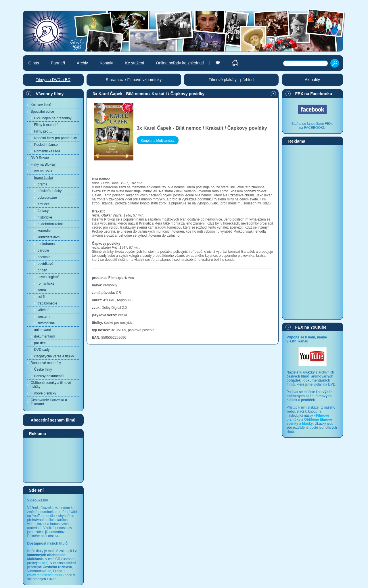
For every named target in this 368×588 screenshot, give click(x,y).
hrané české (44, 178)
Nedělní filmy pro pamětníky (56, 138)
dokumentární (45, 336)
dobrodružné (47, 198)
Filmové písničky (44, 393)
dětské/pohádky (50, 191)
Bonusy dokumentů (49, 376)
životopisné (46, 323)
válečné (44, 310)
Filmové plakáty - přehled (231, 80)
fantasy (43, 211)
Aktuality (312, 80)
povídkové (46, 264)
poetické (44, 257)
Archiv (82, 63)
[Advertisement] (53, 460)
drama (43, 184)
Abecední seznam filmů (53, 420)
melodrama (46, 244)
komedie (44, 231)
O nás (34, 63)
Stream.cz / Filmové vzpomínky (134, 80)
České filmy (43, 369)
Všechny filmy (50, 94)
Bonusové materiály (46, 363)
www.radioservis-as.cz (46, 575)
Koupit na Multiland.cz (158, 141)
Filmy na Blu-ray (43, 164)
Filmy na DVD (41, 171)
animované (43, 330)
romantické (46, 284)
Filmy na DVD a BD (53, 80)
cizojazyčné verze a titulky (54, 356)
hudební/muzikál (50, 224)
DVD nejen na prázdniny (53, 118)
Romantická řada (47, 151)
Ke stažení (135, 63)
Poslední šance (46, 145)
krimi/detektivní (49, 237)
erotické (44, 204)
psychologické (48, 277)
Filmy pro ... (43, 131)
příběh (43, 270)
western (44, 317)
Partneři (58, 63)
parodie (43, 250)
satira (42, 290)
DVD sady (42, 350)
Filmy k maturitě (46, 125)
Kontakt (107, 63)
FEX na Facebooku (314, 94)
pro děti (40, 343)
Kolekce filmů (41, 105)
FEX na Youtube (311, 327)
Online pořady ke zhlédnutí (180, 63)
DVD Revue (40, 158)
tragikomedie (48, 303)
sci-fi (41, 297)
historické (45, 217)
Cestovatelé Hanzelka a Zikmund (49, 402)
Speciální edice (42, 112)
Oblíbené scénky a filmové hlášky (51, 385)
